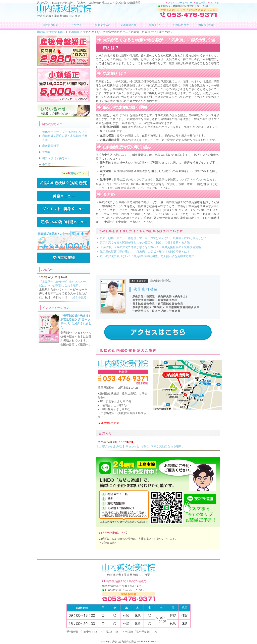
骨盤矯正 (48, 152)
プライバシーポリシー (180, 3)
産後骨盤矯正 (51, 146)
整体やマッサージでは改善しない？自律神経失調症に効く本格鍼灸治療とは (65, 136)
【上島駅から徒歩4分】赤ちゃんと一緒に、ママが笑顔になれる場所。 (140, 446)
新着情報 (74, 32)
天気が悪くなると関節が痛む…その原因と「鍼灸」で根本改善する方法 (145, 243)
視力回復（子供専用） (56, 158)
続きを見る (80, 297)
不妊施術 (48, 164)
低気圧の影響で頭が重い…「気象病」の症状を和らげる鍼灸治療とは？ (145, 252)
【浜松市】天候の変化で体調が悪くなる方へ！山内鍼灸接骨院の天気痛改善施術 (150, 247)
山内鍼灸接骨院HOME (51, 32)
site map (214, 3)
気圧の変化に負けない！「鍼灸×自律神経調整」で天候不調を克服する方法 (147, 256)
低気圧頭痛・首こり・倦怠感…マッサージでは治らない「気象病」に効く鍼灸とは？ (153, 238)
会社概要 (200, 3)
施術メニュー (75, 173)
